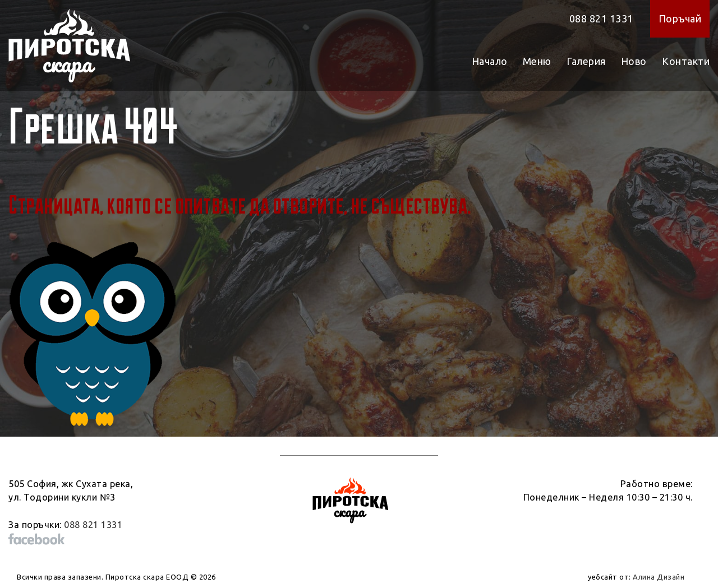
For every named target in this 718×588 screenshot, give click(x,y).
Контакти (686, 61)
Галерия (586, 61)
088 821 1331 (601, 18)
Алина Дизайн (659, 577)
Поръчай (680, 18)
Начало (490, 61)
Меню (537, 61)
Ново (634, 61)
